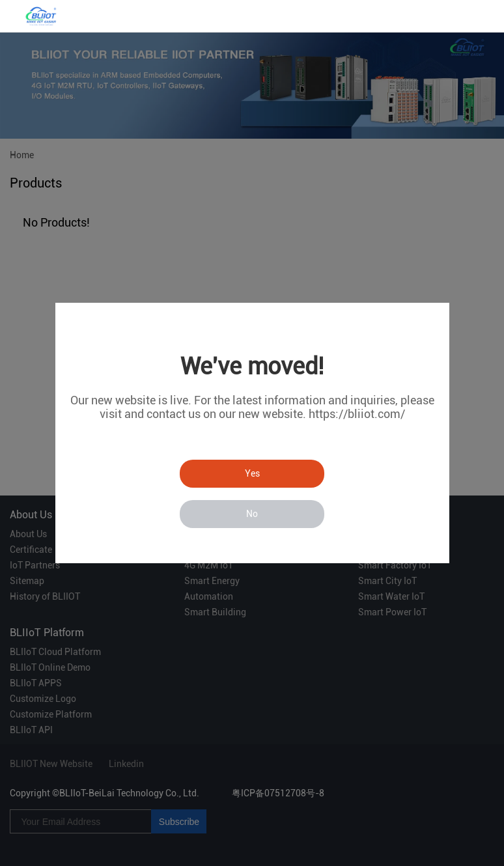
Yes (252, 473)
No (252, 514)
